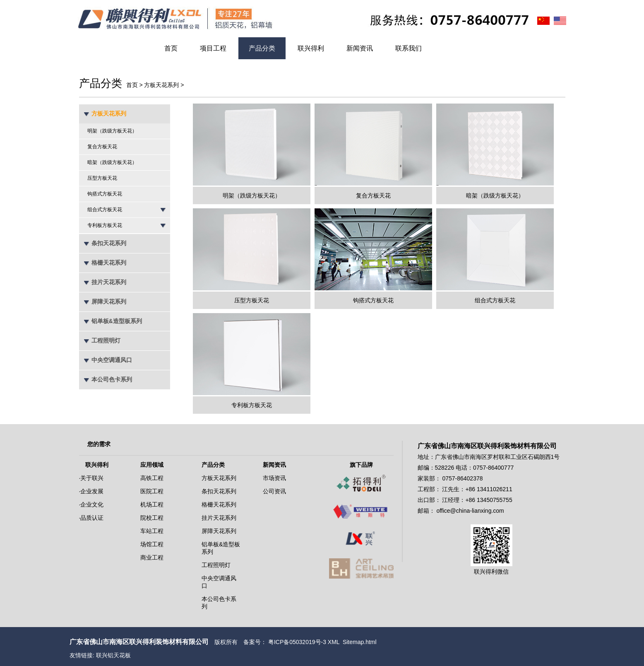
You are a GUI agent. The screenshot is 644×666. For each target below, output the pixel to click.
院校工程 (152, 518)
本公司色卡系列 (112, 379)
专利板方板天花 (105, 225)
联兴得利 (311, 48)
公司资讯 (274, 491)
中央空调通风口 (112, 360)
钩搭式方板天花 (105, 194)
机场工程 (152, 504)
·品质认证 (91, 518)
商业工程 (152, 557)
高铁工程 (152, 478)
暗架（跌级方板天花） (112, 162)
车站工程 (152, 531)
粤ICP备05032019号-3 (297, 642)
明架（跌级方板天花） (112, 131)
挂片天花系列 (109, 282)
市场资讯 (274, 478)
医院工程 (152, 491)
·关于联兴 (91, 478)
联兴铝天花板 (113, 655)
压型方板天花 (102, 178)
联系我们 (409, 48)
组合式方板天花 (105, 210)
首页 (171, 48)
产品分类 (262, 48)
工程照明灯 (106, 340)
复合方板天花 (102, 147)
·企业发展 (91, 491)
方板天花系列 (161, 85)
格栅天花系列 (109, 263)
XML (334, 642)
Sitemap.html (360, 642)
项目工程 (213, 48)
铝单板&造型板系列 (117, 321)
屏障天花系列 (109, 302)
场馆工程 (152, 544)
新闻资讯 (360, 48)
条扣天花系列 (109, 243)
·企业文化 (91, 504)
